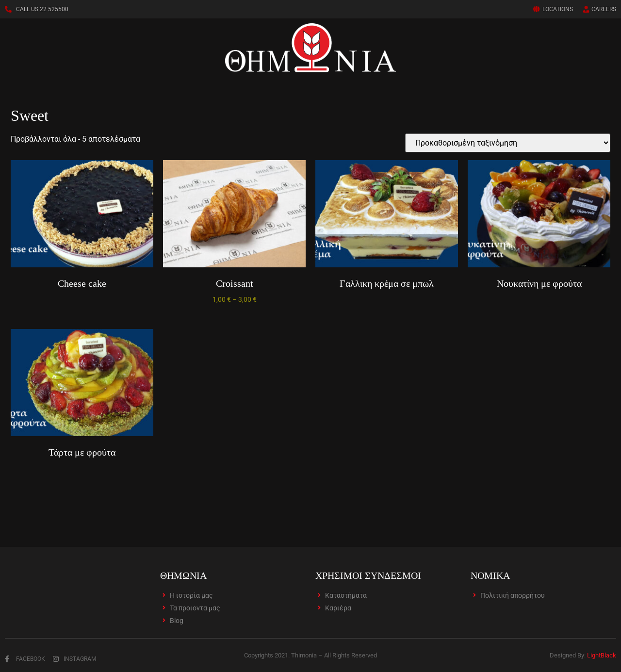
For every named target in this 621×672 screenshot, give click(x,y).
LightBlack (602, 655)
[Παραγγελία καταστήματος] (508, 143)
